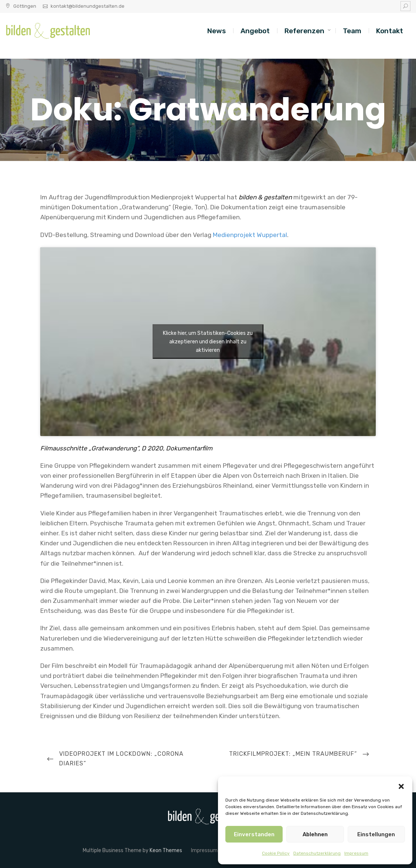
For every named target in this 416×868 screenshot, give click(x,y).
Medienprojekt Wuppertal (250, 235)
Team (352, 31)
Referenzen (304, 31)
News (216, 31)
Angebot (255, 31)
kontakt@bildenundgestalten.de (88, 6)
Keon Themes (166, 850)
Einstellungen (376, 834)
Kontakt (390, 31)
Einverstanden (254, 834)
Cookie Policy (276, 853)
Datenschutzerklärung (317, 853)
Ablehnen (315, 834)
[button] (401, 786)
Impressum (356, 853)
